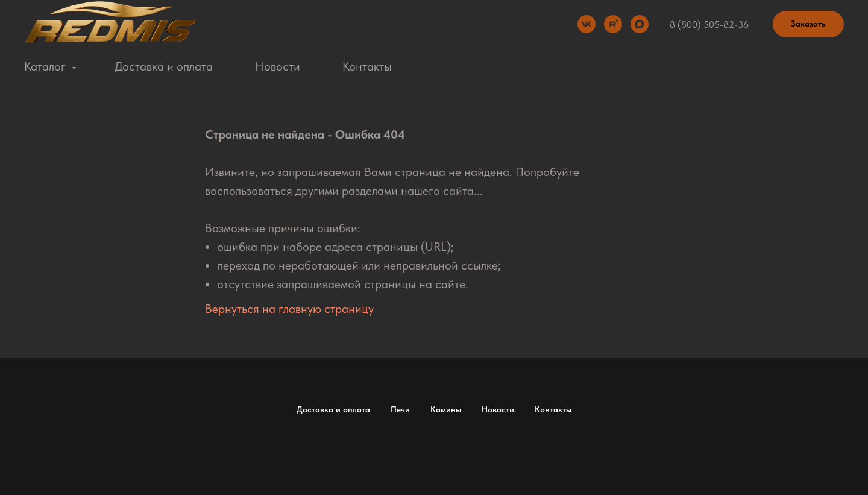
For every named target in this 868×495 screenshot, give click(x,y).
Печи (400, 409)
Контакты (367, 66)
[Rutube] (613, 24)
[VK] (587, 24)
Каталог (46, 66)
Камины (446, 409)
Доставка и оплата (164, 66)
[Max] (640, 24)
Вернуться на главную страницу (289, 309)
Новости (278, 66)
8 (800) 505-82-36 (709, 24)
